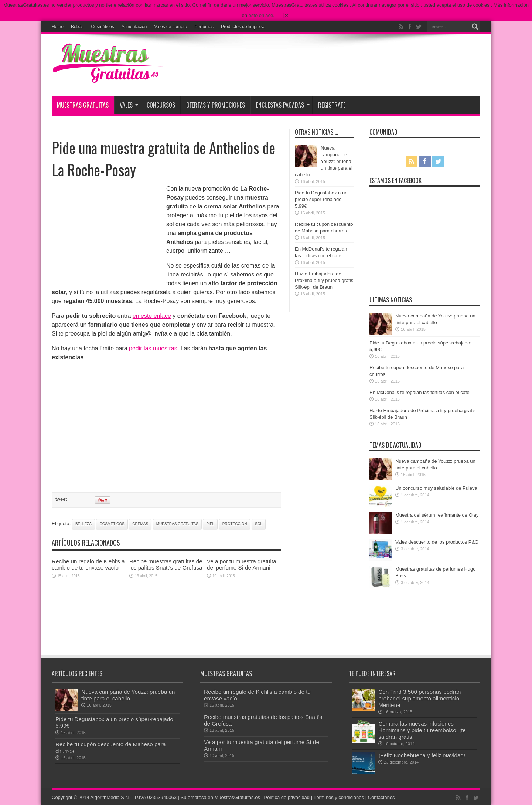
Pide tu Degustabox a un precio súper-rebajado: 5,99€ (321, 199)
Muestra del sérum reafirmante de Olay (437, 515)
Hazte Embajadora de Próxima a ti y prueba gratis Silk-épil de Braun (324, 280)
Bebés (77, 27)
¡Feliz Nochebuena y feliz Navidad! (422, 755)
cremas (140, 524)
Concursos (161, 105)
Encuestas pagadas (283, 105)
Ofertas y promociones (216, 105)
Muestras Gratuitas (83, 105)
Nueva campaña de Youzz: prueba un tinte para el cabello (324, 161)
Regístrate (332, 105)
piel (210, 524)
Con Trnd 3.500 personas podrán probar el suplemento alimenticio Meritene (420, 698)
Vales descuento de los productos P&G (437, 542)
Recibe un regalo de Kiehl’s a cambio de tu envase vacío (88, 564)
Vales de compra (170, 27)
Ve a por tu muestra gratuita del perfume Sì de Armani (242, 564)
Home (58, 27)
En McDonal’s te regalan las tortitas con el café (420, 392)
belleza (83, 524)
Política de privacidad (287, 797)
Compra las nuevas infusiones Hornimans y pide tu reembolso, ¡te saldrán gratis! (422, 730)
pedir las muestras (153, 348)
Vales (129, 105)
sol (259, 524)
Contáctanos (381, 797)
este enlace (261, 15)
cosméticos (112, 524)
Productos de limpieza (243, 27)
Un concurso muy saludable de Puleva (436, 488)
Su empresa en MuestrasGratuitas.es (220, 797)
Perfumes (204, 27)
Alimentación (134, 27)
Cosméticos (103, 27)
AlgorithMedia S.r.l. (110, 797)
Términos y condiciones (339, 797)
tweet (61, 499)
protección (235, 524)
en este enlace (152, 316)
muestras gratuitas (177, 524)
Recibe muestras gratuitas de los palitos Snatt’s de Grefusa (166, 564)
